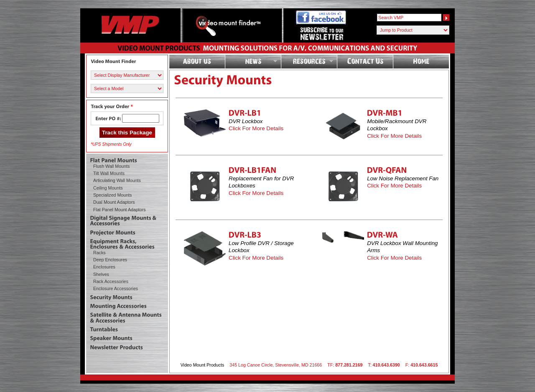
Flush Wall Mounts (111, 166)
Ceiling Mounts (108, 188)
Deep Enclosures (110, 260)
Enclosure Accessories (116, 288)
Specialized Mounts (112, 195)
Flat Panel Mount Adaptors (120, 210)
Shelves (101, 274)
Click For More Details (256, 128)
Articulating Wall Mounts (117, 180)
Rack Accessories (111, 281)
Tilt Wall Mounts (109, 173)
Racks (99, 253)
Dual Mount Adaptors (114, 202)
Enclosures (104, 267)
